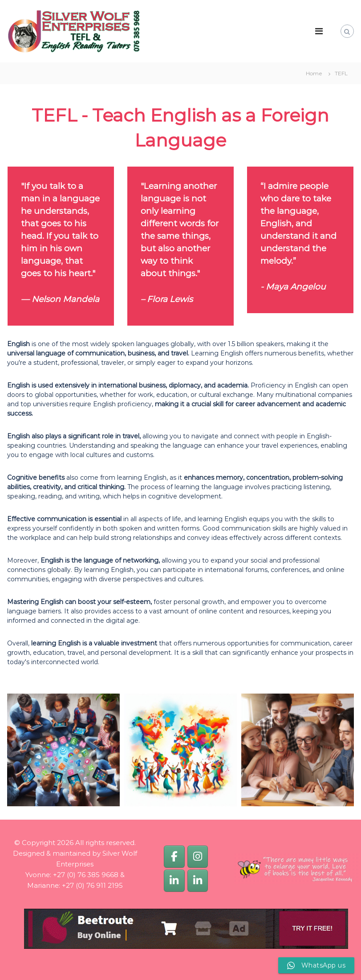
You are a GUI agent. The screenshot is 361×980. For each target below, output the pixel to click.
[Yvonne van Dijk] (174, 880)
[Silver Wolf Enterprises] (174, 856)
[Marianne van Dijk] (198, 880)
